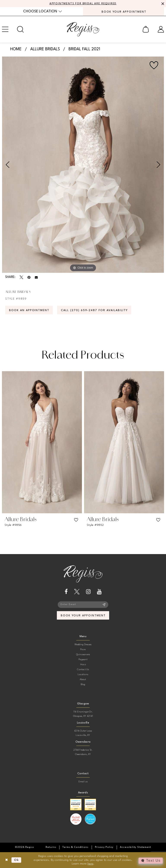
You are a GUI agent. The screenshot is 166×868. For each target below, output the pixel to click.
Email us (83, 782)
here (90, 864)
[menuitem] (42, 11)
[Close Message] (162, 4)
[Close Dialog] (7, 860)
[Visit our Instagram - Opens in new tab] (88, 592)
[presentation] (42, 442)
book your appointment (83, 616)
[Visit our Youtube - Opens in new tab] (99, 592)
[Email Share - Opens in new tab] (36, 277)
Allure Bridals (45, 49)
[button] (146, 29)
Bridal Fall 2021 (84, 49)
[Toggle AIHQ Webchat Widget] (151, 861)
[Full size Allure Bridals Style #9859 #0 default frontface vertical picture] (83, 165)
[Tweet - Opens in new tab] (21, 277)
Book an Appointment (29, 310)
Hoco (83, 665)
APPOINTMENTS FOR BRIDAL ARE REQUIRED (83, 4)
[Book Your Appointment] (124, 11)
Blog (83, 685)
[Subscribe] (104, 605)
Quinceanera (83, 655)
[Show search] (20, 29)
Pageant (83, 660)
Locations (83, 675)
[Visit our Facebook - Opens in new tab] (66, 592)
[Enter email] (83, 605)
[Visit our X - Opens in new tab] (77, 592)
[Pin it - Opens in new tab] (29, 277)
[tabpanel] (83, 165)
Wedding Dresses (83, 645)
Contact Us (83, 670)
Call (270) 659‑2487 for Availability (94, 310)
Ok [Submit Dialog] (17, 860)
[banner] (83, 29)
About (83, 680)
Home (16, 49)
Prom (83, 650)
